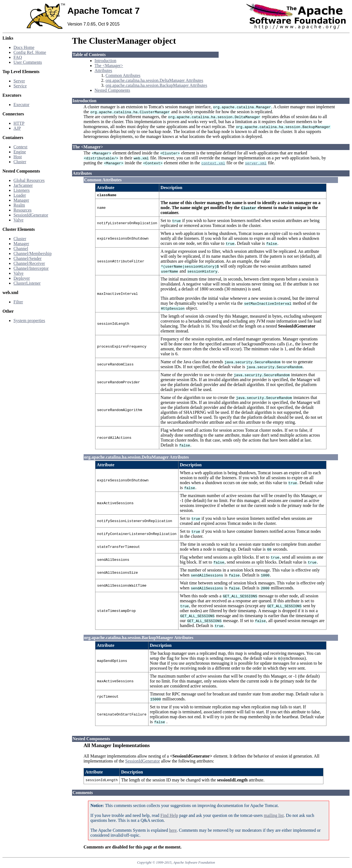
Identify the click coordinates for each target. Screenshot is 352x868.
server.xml (256, 163)
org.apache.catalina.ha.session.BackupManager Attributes (156, 85)
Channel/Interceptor (31, 268)
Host (18, 157)
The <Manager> (109, 66)
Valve (18, 220)
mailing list (274, 816)
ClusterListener (27, 283)
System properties (29, 321)
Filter (18, 302)
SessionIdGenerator (31, 215)
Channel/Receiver (29, 263)
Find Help (169, 816)
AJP (17, 128)
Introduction (105, 61)
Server (19, 81)
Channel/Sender (28, 258)
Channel (21, 249)
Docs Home (24, 47)
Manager (21, 200)
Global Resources (29, 180)
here (173, 831)
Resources (23, 210)
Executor (21, 105)
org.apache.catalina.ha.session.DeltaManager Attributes (154, 80)
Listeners (22, 190)
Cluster (20, 162)
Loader (20, 195)
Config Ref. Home (30, 52)
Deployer (22, 278)
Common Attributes (123, 75)
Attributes (103, 70)
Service (20, 86)
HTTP (19, 123)
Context (20, 147)
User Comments (28, 62)
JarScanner (23, 185)
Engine (20, 152)
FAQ (18, 57)
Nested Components (112, 90)
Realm (19, 205)
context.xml (213, 163)
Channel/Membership (33, 253)
